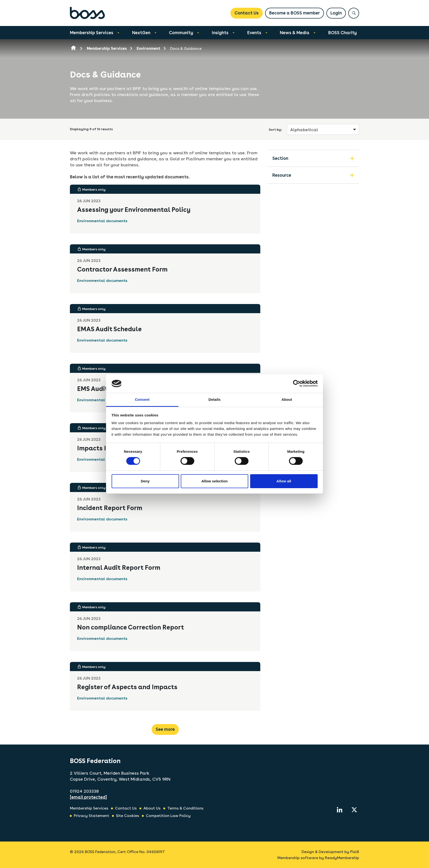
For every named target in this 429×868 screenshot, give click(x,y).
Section (280, 158)
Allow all (284, 481)
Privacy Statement (91, 816)
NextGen (141, 33)
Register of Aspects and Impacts (127, 687)
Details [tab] (214, 399)
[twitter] (354, 810)
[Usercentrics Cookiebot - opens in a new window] (297, 383)
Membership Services (92, 33)
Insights (220, 33)
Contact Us (247, 13)
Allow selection (214, 481)
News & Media (295, 33)
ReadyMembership (342, 858)
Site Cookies (127, 816)
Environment (148, 49)
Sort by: (275, 130)
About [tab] (287, 399)
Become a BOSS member (295, 13)
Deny (145, 481)
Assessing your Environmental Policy (134, 210)
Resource (282, 175)
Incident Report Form (110, 508)
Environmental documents (102, 221)
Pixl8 (355, 852)
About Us (152, 808)
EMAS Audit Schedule (109, 329)
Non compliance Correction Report (131, 627)
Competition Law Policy (168, 816)
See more (165, 729)
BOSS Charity (342, 33)
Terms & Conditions (185, 808)
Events (254, 33)
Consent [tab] (142, 399)
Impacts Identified (106, 448)
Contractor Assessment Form (122, 269)
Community (181, 33)
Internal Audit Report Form (119, 567)
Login (336, 13)
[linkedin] (340, 810)
